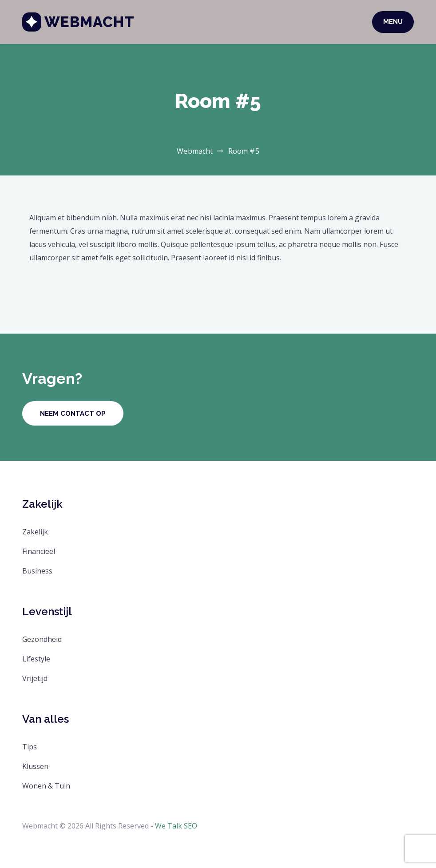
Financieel (39, 551)
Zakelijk (35, 532)
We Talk (168, 826)
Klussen (35, 766)
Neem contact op (73, 414)
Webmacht (89, 22)
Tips (30, 747)
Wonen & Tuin (46, 786)
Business (37, 571)
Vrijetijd (35, 678)
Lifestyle (36, 659)
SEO (190, 826)
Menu (393, 22)
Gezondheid (42, 639)
